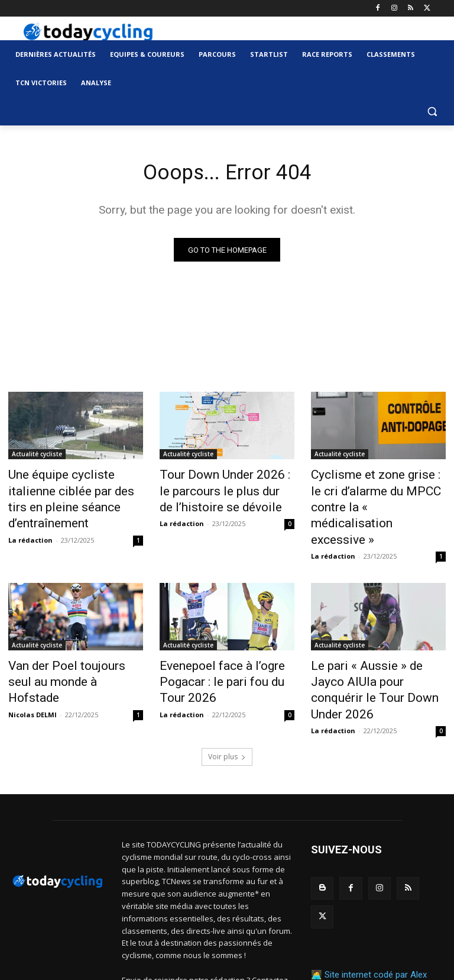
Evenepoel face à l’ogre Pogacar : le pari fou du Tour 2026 (222, 639)
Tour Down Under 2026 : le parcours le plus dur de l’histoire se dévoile (218, 489)
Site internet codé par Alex (376, 879)
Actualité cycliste (37, 457)
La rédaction (30, 517)
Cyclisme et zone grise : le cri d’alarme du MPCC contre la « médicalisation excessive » (376, 489)
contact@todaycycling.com (192, 928)
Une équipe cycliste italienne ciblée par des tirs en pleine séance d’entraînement (71, 489)
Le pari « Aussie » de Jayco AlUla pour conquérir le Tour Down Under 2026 (372, 639)
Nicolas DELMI (33, 653)
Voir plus (227, 692)
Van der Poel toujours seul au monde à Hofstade (73, 632)
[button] (432, 112)
